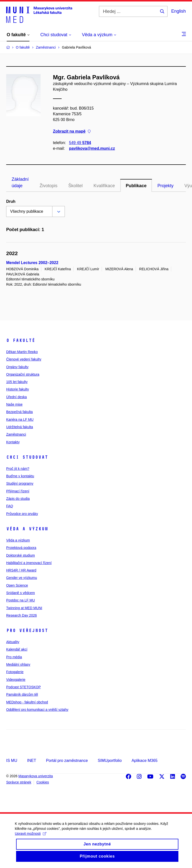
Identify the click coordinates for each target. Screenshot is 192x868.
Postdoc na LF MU (21, 600)
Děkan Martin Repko (22, 352)
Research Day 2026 (22, 615)
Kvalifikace (104, 186)
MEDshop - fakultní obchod (27, 702)
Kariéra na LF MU (20, 419)
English (179, 11)
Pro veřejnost (27, 630)
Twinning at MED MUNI (24, 608)
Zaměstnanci (16, 434)
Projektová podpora (21, 548)
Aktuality (13, 642)
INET (31, 761)
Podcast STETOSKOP (24, 687)
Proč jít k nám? (18, 469)
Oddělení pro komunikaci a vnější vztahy (37, 710)
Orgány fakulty (17, 367)
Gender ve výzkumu (22, 578)
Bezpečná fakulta (19, 412)
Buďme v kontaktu (20, 476)
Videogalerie (16, 680)
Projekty (165, 186)
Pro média (14, 657)
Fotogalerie (15, 672)
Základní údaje (20, 182)
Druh (11, 201)
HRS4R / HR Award (21, 570)
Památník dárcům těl (22, 694)
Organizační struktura (23, 374)
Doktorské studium (21, 555)
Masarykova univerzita (36, 776)
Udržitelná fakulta (20, 427)
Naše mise (14, 404)
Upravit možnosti (31, 839)
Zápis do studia (18, 499)
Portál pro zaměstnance (67, 761)
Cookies (43, 782)
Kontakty (13, 442)
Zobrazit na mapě (72, 131)
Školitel (75, 186)
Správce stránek (19, 782)
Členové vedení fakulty (24, 359)
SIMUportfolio (110, 761)
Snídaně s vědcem (21, 593)
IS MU (12, 761)
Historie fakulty (18, 389)
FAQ (10, 506)
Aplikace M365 (145, 761)
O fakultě (21, 340)
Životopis (48, 186)
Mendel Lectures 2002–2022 (32, 263)
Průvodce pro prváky (22, 514)
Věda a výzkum (27, 529)
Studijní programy (20, 483)
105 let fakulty (17, 382)
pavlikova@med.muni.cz (92, 148)
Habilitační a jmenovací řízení (29, 563)
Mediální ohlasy (18, 664)
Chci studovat (27, 457)
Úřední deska (16, 397)
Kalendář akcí (17, 649)
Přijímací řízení (18, 491)
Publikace (136, 186)
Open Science (17, 585)
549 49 (80, 143)
